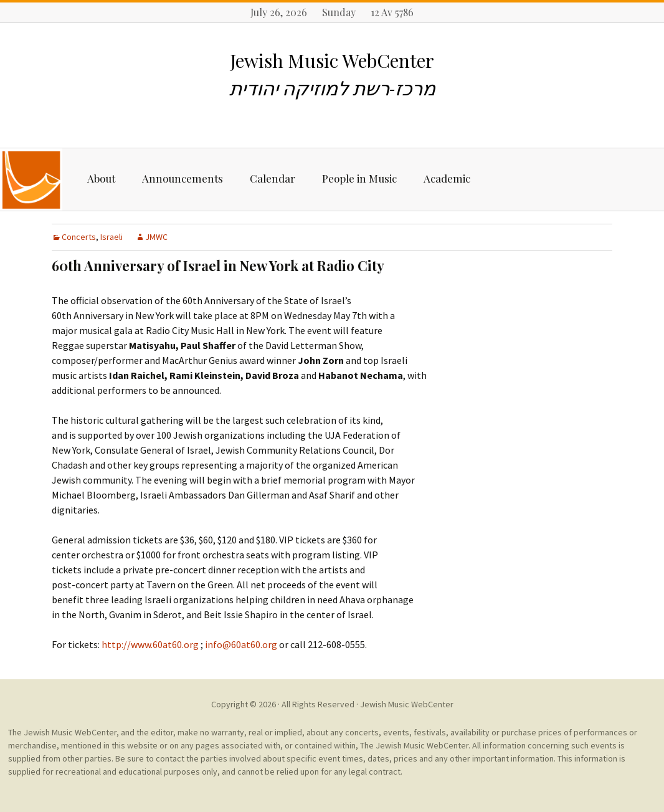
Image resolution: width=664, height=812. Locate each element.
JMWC (156, 237)
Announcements (183, 178)
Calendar (273, 178)
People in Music (359, 178)
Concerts (79, 237)
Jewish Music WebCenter (407, 704)
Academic (447, 178)
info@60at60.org (240, 644)
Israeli (111, 237)
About (101, 178)
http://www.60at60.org (150, 644)
